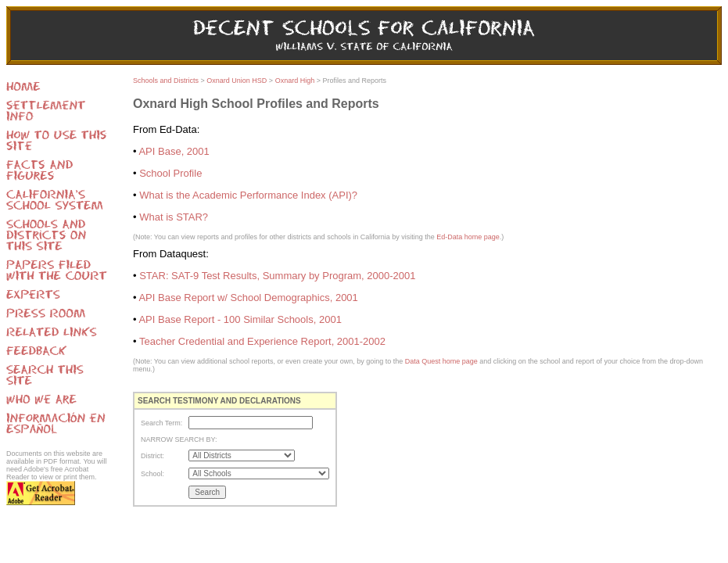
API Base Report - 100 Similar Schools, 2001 (240, 319)
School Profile (170, 173)
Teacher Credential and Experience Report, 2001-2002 (262, 341)
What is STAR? (174, 217)
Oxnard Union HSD (237, 81)
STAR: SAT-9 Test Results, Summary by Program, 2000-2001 (277, 276)
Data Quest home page (441, 361)
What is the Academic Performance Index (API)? (248, 195)
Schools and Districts (166, 81)
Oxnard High (295, 81)
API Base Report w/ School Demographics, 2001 (248, 298)
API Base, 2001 (174, 151)
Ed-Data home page (468, 237)
